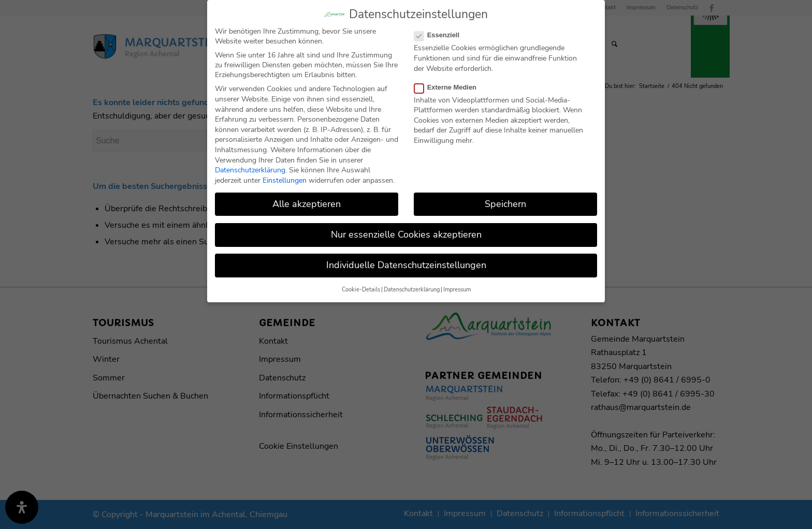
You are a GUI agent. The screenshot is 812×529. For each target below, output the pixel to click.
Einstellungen (285, 177)
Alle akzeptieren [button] (307, 201)
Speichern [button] (505, 201)
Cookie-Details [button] (361, 286)
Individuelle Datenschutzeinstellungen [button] (406, 262)
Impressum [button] (457, 286)
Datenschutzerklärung (250, 167)
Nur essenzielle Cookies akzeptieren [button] (406, 231)
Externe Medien (450, 84)
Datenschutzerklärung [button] (412, 286)
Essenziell (441, 32)
